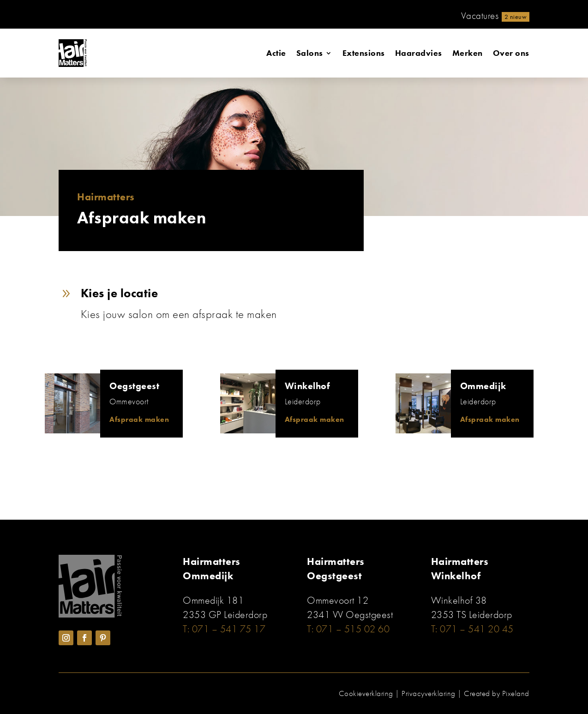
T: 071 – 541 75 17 (224, 629)
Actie (276, 53)
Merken (468, 53)
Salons (310, 53)
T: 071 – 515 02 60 (348, 629)
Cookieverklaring (366, 693)
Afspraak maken (139, 419)
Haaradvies (419, 53)
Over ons (511, 53)
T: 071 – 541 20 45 (472, 629)
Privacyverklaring (429, 693)
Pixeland (516, 693)
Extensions (364, 53)
